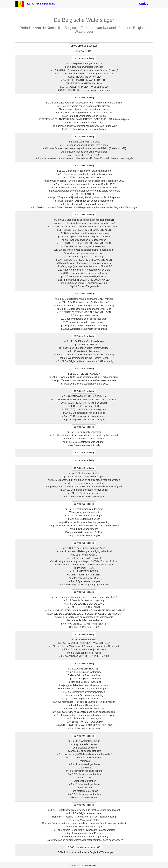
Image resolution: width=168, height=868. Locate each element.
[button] (145, 4)
